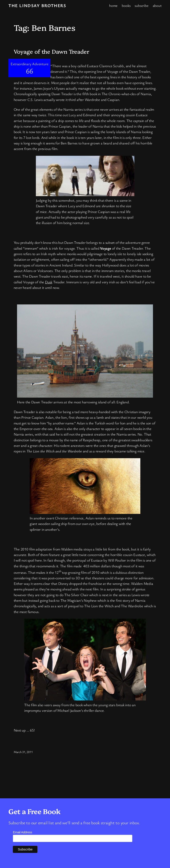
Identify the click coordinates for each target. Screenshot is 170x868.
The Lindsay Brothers (37, 5)
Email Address (22, 832)
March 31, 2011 (23, 752)
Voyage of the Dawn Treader (51, 51)
